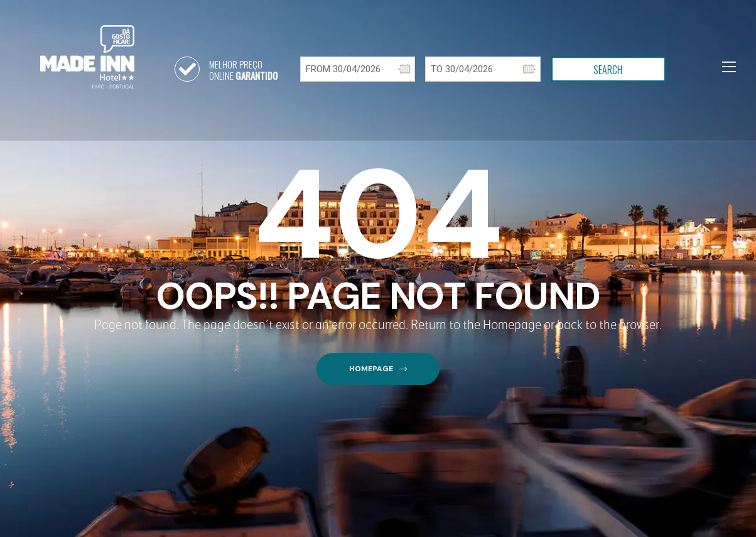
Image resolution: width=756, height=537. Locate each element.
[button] (378, 369)
